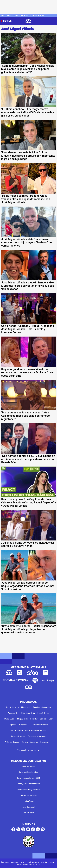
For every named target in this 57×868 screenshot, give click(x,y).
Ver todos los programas (29, 750)
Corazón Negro (43, 713)
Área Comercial (29, 807)
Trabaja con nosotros (28, 795)
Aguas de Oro (13, 713)
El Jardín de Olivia (37, 15)
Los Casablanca (17, 730)
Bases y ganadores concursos (29, 784)
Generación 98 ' (46, 742)
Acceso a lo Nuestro (41, 725)
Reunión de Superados (42, 707)
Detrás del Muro (7, 15)
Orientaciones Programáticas (28, 790)
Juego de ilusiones (18, 736)
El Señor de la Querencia (37, 736)
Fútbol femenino (22, 15)
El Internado (26, 707)
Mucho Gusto (9, 719)
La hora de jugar (46, 719)
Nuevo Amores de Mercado (36, 730)
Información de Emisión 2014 (29, 778)
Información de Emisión (28, 772)
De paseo (12, 725)
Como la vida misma (30, 742)
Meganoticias (22, 719)
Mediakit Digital (29, 813)
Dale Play (34, 719)
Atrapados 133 (25, 725)
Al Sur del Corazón (12, 742)
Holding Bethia (28, 801)
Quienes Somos (29, 766)
